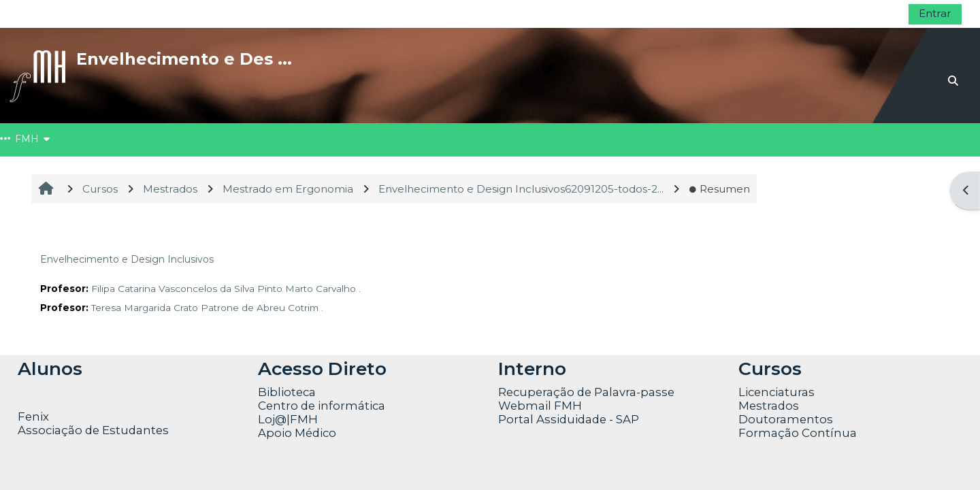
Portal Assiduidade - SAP (569, 419)
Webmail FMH (540, 406)
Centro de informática (322, 406)
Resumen (719, 189)
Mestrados (769, 406)
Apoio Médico (297, 433)
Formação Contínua (798, 433)
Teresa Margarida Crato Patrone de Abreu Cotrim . (207, 308)
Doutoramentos (786, 419)
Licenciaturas (777, 392)
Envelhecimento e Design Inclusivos (127, 259)
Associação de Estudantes (93, 430)
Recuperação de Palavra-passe (586, 392)
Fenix (35, 416)
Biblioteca (287, 392)
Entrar (935, 13)
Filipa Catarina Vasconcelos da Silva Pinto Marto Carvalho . (226, 289)
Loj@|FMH (288, 419)
